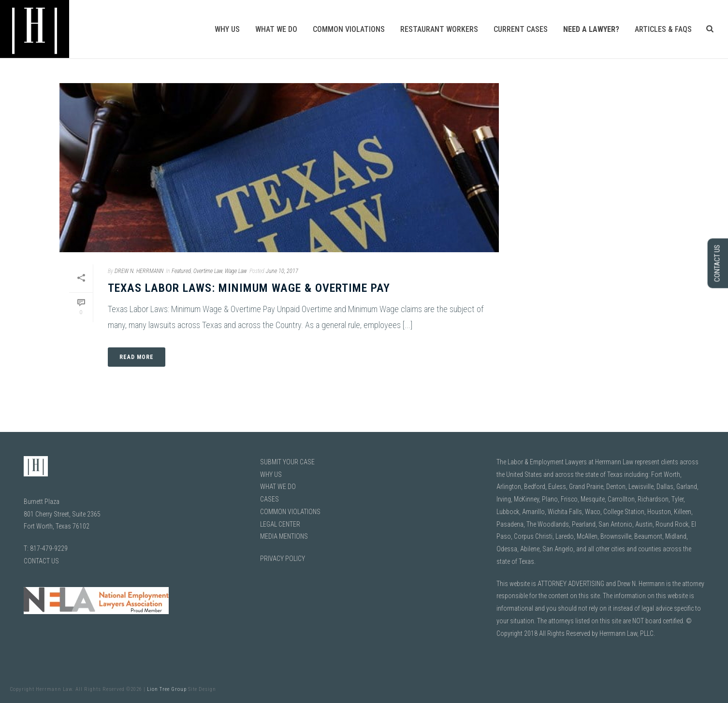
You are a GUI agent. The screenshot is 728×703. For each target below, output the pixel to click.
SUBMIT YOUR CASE (287, 462)
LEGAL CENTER (280, 524)
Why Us (227, 29)
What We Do (276, 29)
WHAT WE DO (278, 487)
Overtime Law (208, 271)
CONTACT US (41, 561)
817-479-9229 (49, 548)
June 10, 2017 (282, 271)
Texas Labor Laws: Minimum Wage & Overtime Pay (249, 288)
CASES (269, 499)
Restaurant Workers (439, 29)
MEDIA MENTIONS (284, 536)
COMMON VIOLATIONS (290, 512)
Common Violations (349, 29)
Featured (181, 271)
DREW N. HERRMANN (139, 271)
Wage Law (236, 271)
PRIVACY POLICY (283, 559)
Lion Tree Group (167, 689)
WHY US (271, 474)
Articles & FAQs (663, 29)
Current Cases (521, 29)
